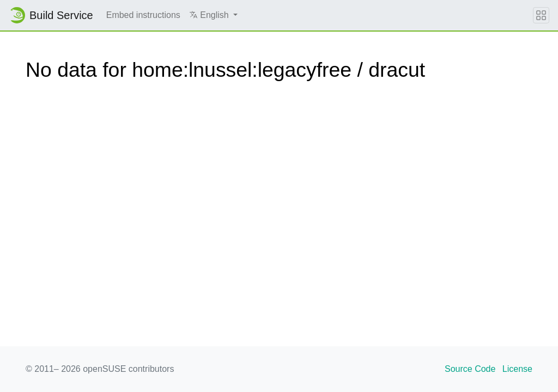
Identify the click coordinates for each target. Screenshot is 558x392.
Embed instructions (143, 15)
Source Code (470, 369)
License (517, 369)
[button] (213, 15)
